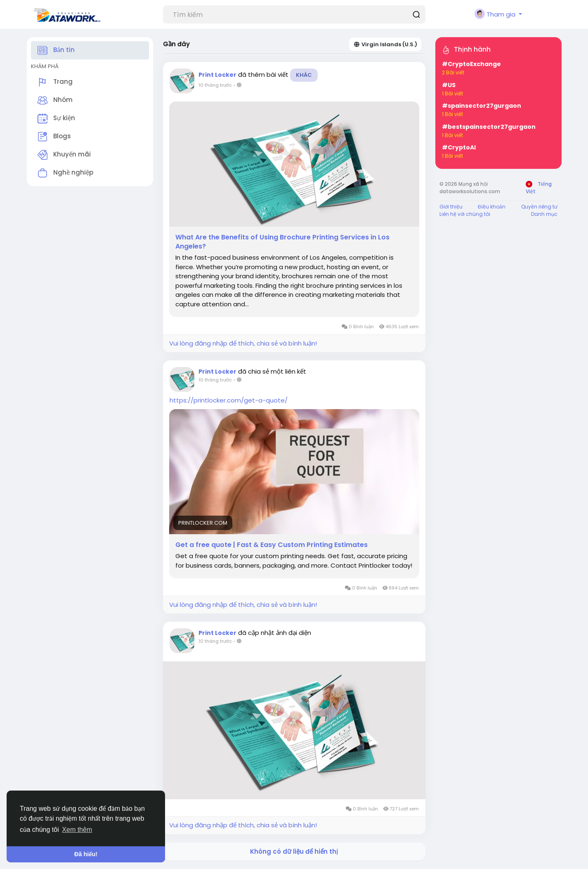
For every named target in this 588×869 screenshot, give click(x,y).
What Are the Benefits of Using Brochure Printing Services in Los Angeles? (282, 242)
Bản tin (56, 50)
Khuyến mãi (64, 155)
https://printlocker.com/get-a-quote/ (229, 400)
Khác (304, 75)
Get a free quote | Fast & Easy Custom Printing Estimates (272, 545)
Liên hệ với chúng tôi (465, 214)
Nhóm (55, 100)
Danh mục (544, 214)
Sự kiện (56, 118)
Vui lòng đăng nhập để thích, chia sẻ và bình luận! (243, 343)
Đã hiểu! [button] (86, 854)
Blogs (54, 137)
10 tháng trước (215, 85)
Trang (55, 82)
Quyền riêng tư (539, 207)
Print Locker (217, 75)
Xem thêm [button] (77, 830)
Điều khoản (492, 207)
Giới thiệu (451, 207)
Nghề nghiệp (65, 173)
